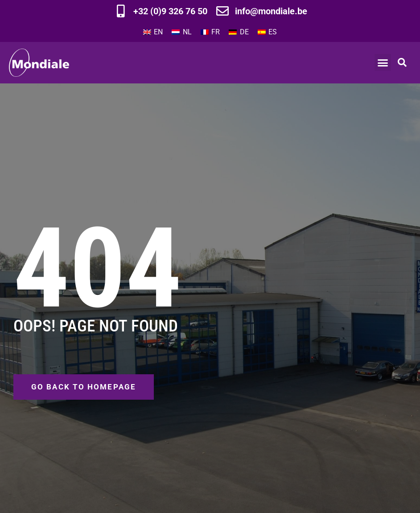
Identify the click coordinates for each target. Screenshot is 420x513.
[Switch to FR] (210, 32)
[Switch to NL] (181, 32)
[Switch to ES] (267, 32)
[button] (383, 62)
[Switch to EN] (153, 32)
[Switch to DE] (239, 32)
